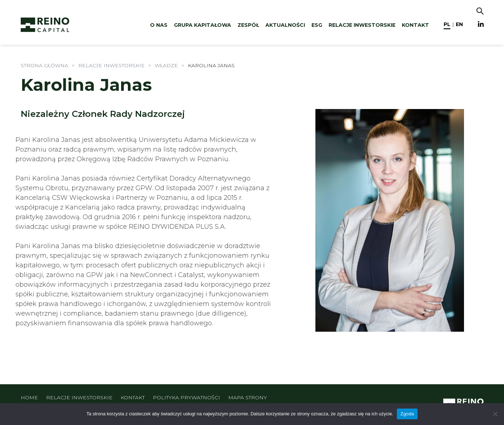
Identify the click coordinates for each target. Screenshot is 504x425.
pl (447, 24)
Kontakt (415, 25)
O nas (159, 25)
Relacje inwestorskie (362, 25)
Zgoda (407, 414)
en (459, 24)
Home (29, 397)
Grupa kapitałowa (203, 25)
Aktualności (285, 25)
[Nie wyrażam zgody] (495, 414)
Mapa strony (248, 397)
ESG (317, 25)
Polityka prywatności (186, 397)
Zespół (248, 25)
